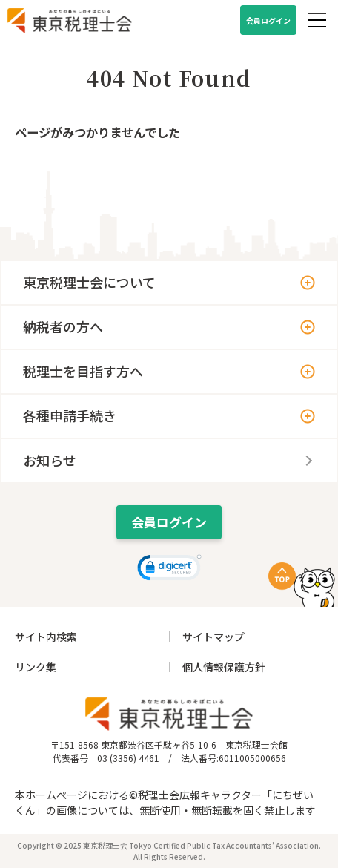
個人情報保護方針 (224, 667)
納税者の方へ (63, 326)
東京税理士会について (89, 282)
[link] (169, 569)
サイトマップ (213, 637)
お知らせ (50, 460)
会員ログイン (268, 20)
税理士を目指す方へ (83, 371)
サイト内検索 (46, 637)
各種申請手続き (70, 415)
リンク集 (36, 667)
